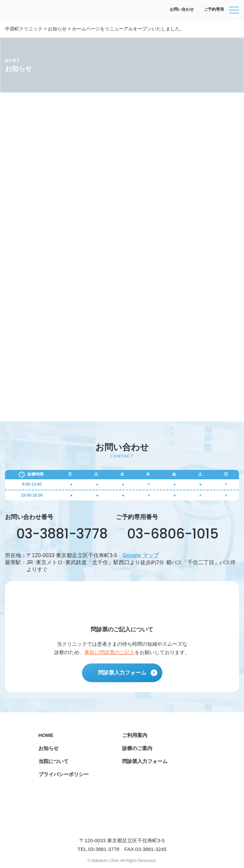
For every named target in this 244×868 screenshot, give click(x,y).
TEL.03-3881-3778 (98, 849)
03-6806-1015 (167, 534)
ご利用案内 (135, 735)
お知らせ (49, 748)
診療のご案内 (137, 748)
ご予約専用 (211, 9)
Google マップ (141, 555)
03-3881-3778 (56, 534)
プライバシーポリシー (64, 774)
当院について (54, 761)
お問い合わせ (178, 9)
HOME (46, 735)
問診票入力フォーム (128, 673)
